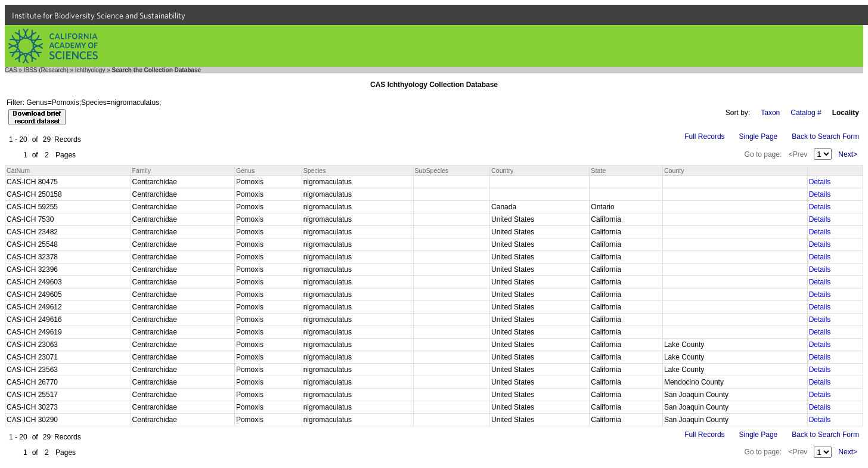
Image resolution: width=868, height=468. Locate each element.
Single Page (759, 137)
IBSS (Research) (46, 70)
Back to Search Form (825, 137)
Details (820, 182)
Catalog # (806, 113)
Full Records (704, 137)
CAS (11, 70)
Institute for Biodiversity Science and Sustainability (99, 16)
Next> (848, 154)
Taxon (770, 113)
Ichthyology (90, 70)
